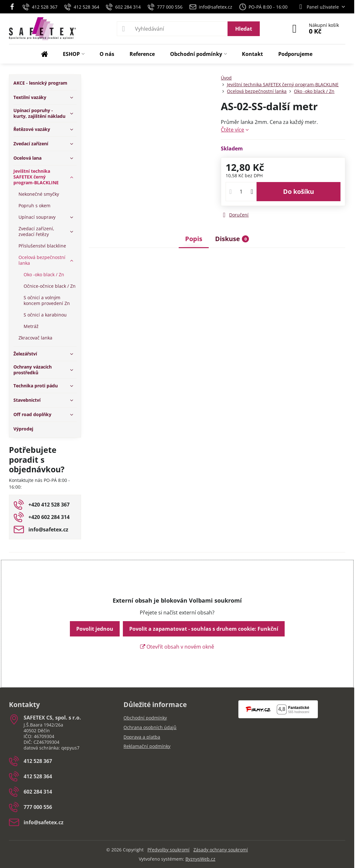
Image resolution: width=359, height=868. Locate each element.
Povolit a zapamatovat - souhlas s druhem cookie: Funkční (204, 629)
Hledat (244, 29)
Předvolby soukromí (168, 850)
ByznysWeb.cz (200, 859)
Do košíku (299, 191)
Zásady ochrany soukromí (221, 850)
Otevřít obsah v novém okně (177, 647)
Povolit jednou (95, 629)
